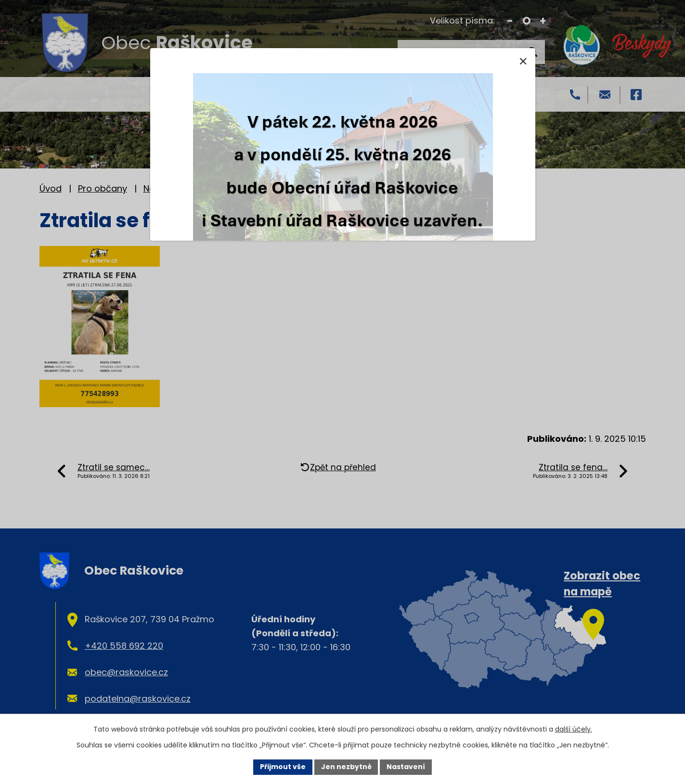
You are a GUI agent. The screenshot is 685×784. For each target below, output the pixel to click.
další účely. (574, 729)
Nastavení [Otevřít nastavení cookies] (406, 767)
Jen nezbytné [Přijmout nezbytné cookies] (346, 767)
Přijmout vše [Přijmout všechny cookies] (283, 767)
